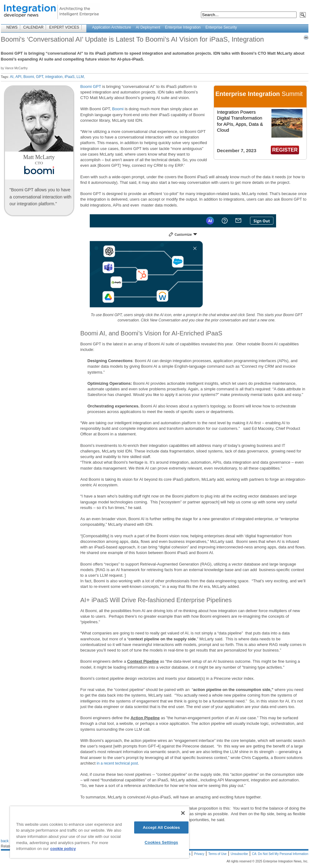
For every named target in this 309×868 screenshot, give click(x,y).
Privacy (199, 854)
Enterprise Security (221, 27)
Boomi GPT (91, 86)
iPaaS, (70, 77)
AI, (12, 77)
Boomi (118, 109)
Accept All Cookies (161, 827)
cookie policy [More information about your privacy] (63, 849)
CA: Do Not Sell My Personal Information (280, 854)
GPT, (40, 77)
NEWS (12, 27)
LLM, (81, 77)
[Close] (183, 813)
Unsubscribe (239, 854)
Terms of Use (218, 854)
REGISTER (285, 150)
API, (19, 77)
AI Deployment (148, 27)
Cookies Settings (161, 842)
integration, (55, 77)
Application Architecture (112, 27)
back (5, 841)
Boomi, (29, 77)
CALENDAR (33, 27)
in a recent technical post (117, 763)
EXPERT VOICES (64, 27)
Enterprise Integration (183, 27)
